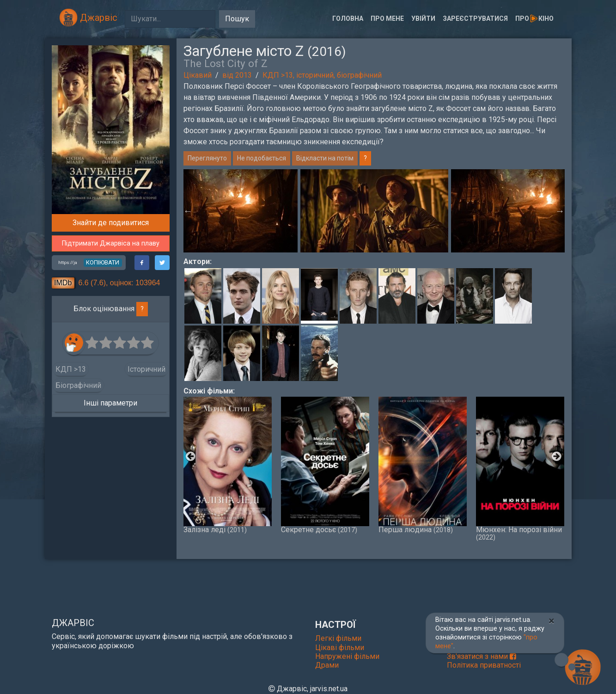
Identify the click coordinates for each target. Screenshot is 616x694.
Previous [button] (188, 211)
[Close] (552, 621)
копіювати (103, 262)
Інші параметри (110, 403)
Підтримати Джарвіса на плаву (111, 243)
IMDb (63, 283)
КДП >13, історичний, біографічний (322, 75)
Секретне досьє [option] (325, 465)
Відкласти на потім (325, 158)
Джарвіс (88, 18)
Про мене (387, 18)
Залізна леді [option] (228, 465)
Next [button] (560, 211)
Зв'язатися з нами (482, 656)
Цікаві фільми (340, 648)
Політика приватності (484, 665)
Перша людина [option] (423, 465)
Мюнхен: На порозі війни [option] (520, 469)
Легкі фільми (338, 638)
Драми (327, 665)
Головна (348, 18)
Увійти (423, 18)
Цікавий (198, 75)
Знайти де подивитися (111, 223)
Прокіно (534, 18)
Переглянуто (207, 158)
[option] (374, 211)
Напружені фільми (347, 656)
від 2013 (237, 75)
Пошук (237, 19)
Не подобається (262, 158)
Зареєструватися (475, 18)
